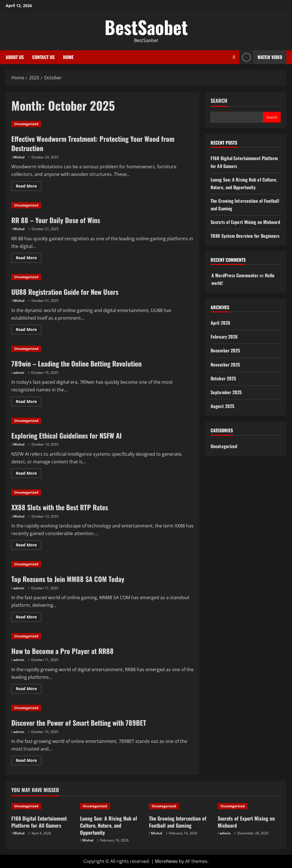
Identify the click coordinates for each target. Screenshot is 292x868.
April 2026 (220, 323)
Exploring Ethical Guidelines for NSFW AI (66, 435)
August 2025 (222, 406)
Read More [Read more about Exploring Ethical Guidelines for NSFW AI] (29, 474)
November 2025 (225, 365)
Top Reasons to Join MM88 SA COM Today (68, 579)
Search (219, 101)
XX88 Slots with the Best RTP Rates (60, 507)
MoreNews (166, 861)
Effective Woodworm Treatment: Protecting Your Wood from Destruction (93, 143)
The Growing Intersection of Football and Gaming (178, 822)
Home (68, 57)
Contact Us (43, 57)
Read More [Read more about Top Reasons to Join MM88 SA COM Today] (29, 618)
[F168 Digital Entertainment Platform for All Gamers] (43, 806)
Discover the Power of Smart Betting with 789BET (79, 723)
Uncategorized (26, 124)
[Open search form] (234, 57)
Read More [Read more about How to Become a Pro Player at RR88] (29, 690)
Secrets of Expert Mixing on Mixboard (245, 222)
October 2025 (223, 378)
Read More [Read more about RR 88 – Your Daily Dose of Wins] (29, 259)
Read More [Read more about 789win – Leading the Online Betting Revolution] (29, 402)
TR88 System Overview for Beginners (245, 236)
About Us (15, 57)
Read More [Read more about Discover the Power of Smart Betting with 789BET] (29, 761)
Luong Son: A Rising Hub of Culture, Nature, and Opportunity (109, 825)
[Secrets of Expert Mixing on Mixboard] (249, 806)
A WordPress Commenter (235, 275)
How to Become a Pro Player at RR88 (62, 651)
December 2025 (225, 350)
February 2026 (224, 337)
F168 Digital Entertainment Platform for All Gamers (39, 822)
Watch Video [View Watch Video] (261, 57)
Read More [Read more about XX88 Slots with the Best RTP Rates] (29, 546)
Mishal (19, 157)
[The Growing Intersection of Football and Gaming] (180, 806)
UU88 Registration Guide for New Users (65, 292)
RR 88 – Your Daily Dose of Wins (56, 220)
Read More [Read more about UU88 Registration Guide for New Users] (29, 330)
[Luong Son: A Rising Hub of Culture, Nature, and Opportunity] (112, 806)
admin (19, 373)
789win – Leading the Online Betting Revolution (76, 363)
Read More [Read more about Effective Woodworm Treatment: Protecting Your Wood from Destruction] (29, 187)
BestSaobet (146, 27)
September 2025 (226, 392)
